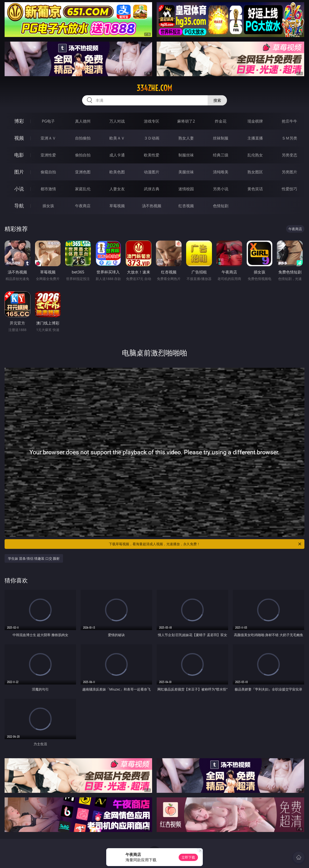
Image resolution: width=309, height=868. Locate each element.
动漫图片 (152, 172)
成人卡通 (117, 155)
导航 (19, 206)
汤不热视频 (152, 206)
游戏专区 (152, 121)
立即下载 (188, 857)
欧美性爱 (152, 155)
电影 (19, 155)
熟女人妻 (186, 138)
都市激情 (48, 189)
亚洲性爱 (48, 155)
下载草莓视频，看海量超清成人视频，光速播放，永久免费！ (205, 544)
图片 (19, 172)
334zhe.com (154, 88)
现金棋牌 (255, 121)
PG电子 (48, 121)
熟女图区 (255, 172)
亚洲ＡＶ (48, 138)
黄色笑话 (255, 189)
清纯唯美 (221, 172)
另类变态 (289, 155)
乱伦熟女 (255, 155)
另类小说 (221, 189)
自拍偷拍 (83, 138)
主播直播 (255, 138)
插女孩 (48, 206)
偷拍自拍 (83, 155)
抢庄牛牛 (289, 121)
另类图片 (289, 172)
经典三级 (221, 155)
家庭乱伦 (83, 189)
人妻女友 (117, 189)
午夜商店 (83, 206)
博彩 (19, 121)
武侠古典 (152, 189)
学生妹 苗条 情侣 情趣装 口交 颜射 (34, 558)
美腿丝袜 (186, 172)
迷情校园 (186, 189)
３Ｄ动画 (152, 138)
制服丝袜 (186, 155)
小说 (19, 189)
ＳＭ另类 (289, 138)
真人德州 (83, 121)
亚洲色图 (83, 172)
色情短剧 (221, 206)
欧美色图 (117, 172)
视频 (19, 138)
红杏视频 (186, 206)
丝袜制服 (221, 138)
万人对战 (117, 121)
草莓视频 (117, 206)
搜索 (217, 100)
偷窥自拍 (48, 172)
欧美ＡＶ (117, 138)
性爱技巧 (289, 189)
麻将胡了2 (186, 121)
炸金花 (221, 121)
